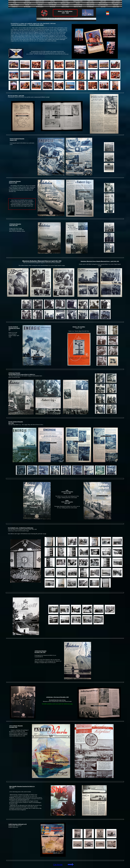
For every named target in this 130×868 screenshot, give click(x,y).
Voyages (15, 3)
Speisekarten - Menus (53, 3)
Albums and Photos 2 (103, 3)
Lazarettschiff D (65, 5)
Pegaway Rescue (65, 1)
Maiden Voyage (90, 1)
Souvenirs (78, 3)
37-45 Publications (53, 5)
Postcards (27, 5)
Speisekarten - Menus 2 (65, 3)
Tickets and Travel (27, 3)
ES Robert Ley (15, 7)
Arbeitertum (40, 5)
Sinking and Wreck (90, 5)
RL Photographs (27, 7)
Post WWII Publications (103, 5)
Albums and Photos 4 (15, 5)
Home (15, 1)
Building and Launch (40, 1)
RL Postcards (53, 7)
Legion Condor (103, 1)
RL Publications (91, 7)
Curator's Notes (116, 7)
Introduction (27, 1)
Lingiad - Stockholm (116, 1)
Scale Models (116, 5)
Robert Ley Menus (65, 7)
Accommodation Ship (78, 5)
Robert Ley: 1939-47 (78, 7)
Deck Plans (53, 1)
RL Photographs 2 (40, 7)
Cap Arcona (103, 7)
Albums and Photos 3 (116, 3)
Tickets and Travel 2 (40, 3)
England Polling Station (78, 1)
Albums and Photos (90, 3)
